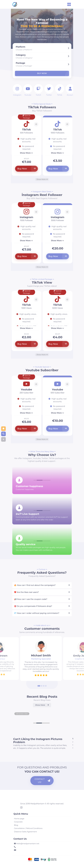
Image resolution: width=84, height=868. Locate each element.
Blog (16, 825)
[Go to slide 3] (44, 688)
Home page (19, 819)
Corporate (18, 822)
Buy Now (42, 73)
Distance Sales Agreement (25, 832)
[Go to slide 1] (39, 688)
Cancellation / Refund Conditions (28, 828)
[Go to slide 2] (42, 688)
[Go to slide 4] (46, 688)
